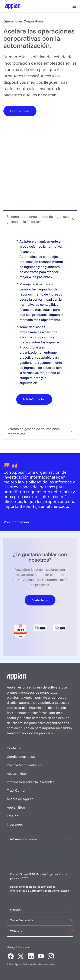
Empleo (13, 816)
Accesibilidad (17, 773)
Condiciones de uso (22, 757)
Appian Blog (16, 807)
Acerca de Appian (20, 799)
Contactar (14, 748)
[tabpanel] (40, 325)
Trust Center (16, 790)
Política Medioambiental (25, 765)
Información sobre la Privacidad (31, 782)
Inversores (15, 824)
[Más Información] (34, 399)
